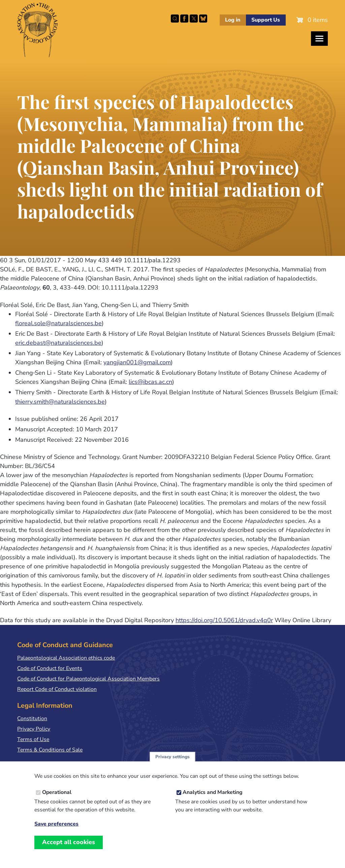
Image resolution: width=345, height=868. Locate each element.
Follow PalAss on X (194, 19)
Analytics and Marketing (213, 792)
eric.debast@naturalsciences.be (58, 343)
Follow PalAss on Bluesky (203, 19)
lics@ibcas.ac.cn (150, 382)
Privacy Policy (34, 729)
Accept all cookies (69, 842)
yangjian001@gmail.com (137, 362)
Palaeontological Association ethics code (66, 658)
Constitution (32, 719)
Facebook (184, 19)
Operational (57, 792)
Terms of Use (33, 739)
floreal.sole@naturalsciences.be (58, 323)
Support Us (266, 20)
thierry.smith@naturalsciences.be (60, 402)
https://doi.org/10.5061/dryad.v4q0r (224, 620)
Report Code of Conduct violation (57, 689)
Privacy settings (172, 757)
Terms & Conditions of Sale (50, 750)
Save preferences (56, 824)
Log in (233, 20)
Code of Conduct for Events (50, 668)
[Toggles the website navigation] (319, 39)
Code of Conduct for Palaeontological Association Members (88, 679)
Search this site (175, 19)
